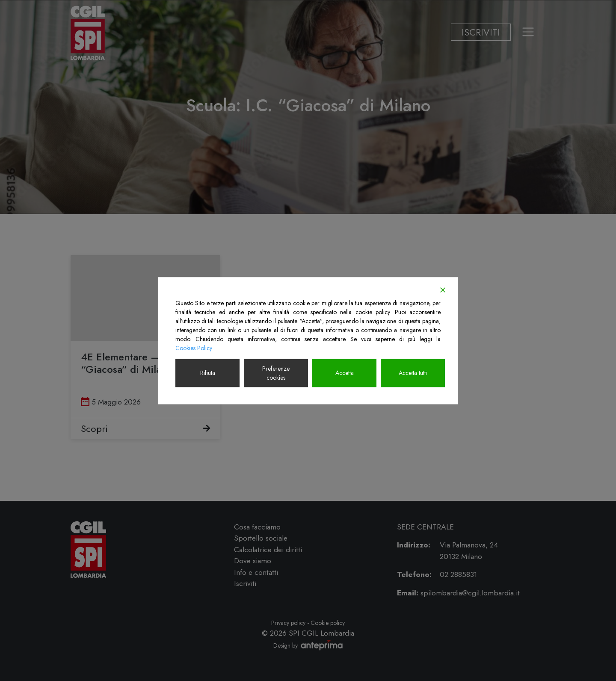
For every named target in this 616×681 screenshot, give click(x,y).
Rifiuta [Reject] (208, 373)
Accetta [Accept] (345, 373)
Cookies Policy (194, 348)
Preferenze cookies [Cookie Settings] (276, 373)
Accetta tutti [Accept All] (413, 373)
